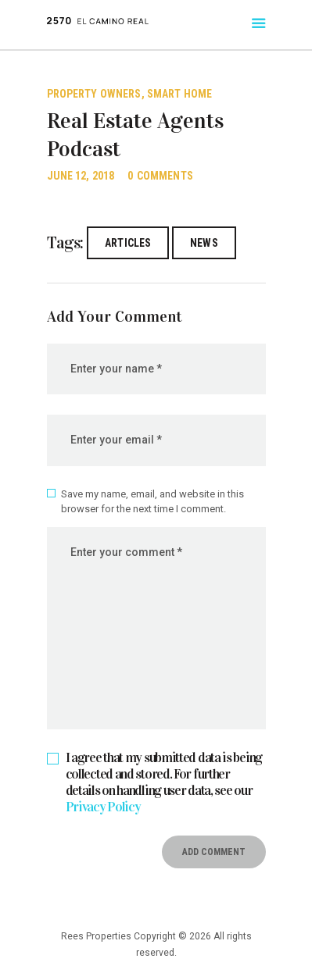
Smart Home (179, 94)
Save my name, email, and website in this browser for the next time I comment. (152, 502)
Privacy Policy (103, 807)
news (204, 243)
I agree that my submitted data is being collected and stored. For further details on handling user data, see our (164, 782)
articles (128, 243)
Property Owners (94, 94)
